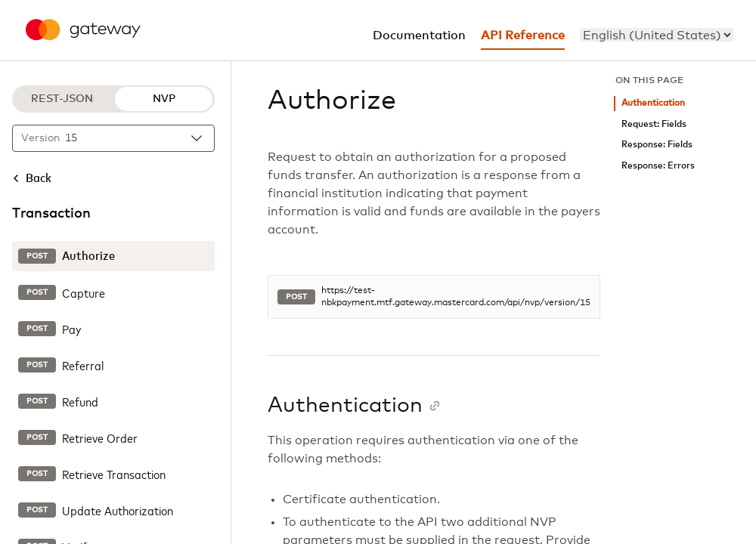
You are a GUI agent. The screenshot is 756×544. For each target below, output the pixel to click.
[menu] (657, 35)
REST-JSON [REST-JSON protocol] (62, 99)
